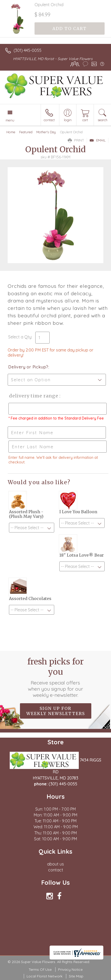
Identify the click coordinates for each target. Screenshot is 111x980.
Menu (10, 120)
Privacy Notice (70, 969)
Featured (26, 132)
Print (76, 140)
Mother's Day (46, 132)
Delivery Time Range (33, 396)
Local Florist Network (45, 976)
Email (98, 140)
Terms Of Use (40, 969)
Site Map (76, 976)
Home (11, 132)
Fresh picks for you (55, 677)
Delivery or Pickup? (28, 367)
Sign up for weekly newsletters (56, 711)
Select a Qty (20, 337)
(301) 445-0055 (27, 50)
